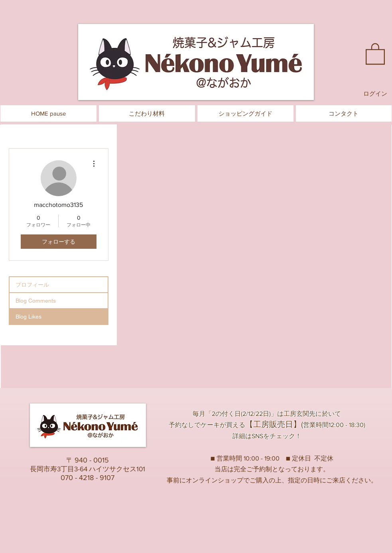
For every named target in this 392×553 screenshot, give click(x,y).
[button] (375, 53)
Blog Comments (36, 301)
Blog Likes (29, 317)
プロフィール (32, 285)
